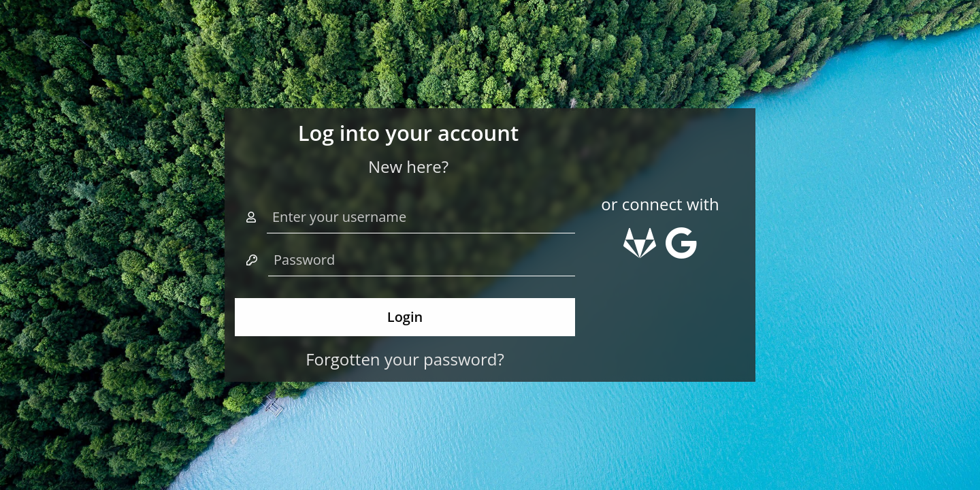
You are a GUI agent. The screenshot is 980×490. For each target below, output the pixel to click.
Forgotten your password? (405, 359)
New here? (408, 166)
